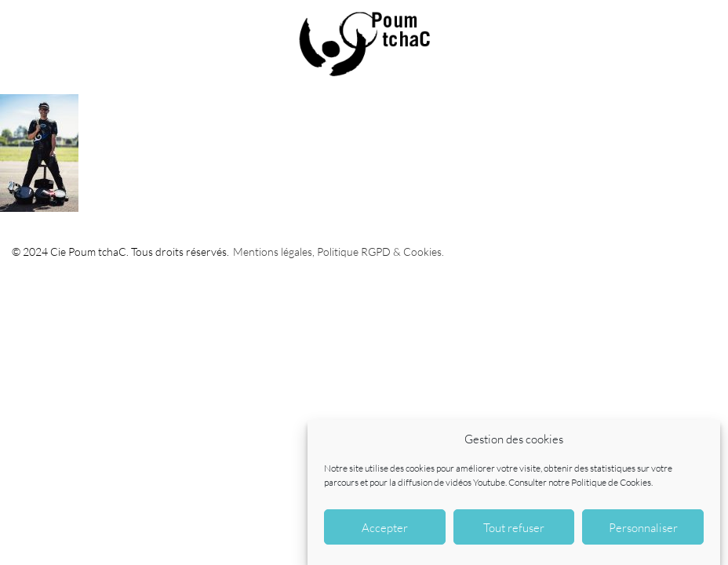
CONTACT (704, 24)
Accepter (385, 527)
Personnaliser (643, 527)
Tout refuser (514, 527)
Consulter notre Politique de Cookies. (581, 482)
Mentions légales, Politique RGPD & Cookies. (339, 252)
